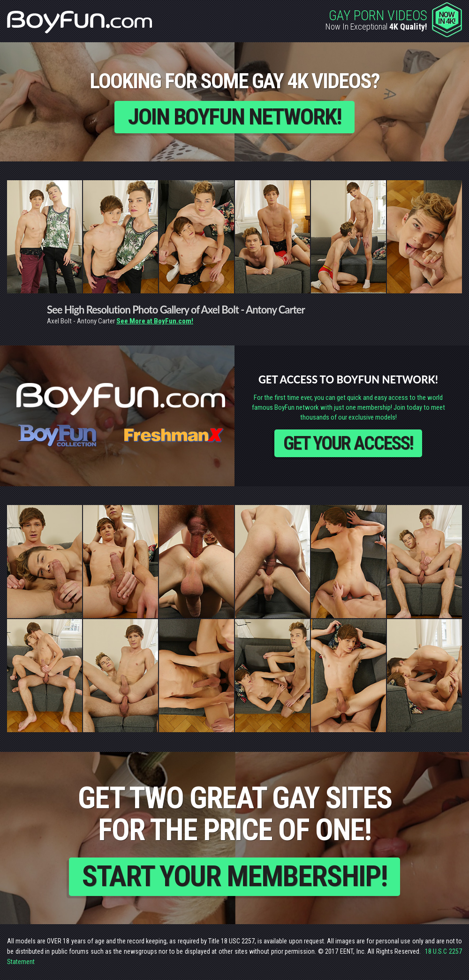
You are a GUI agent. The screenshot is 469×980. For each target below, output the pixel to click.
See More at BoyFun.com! (155, 322)
